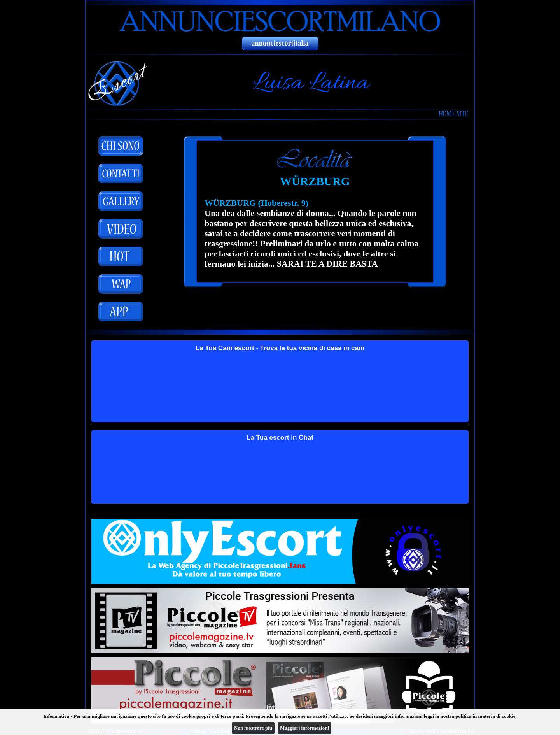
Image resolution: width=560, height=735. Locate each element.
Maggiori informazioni (304, 728)
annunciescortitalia (280, 43)
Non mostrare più (253, 728)
